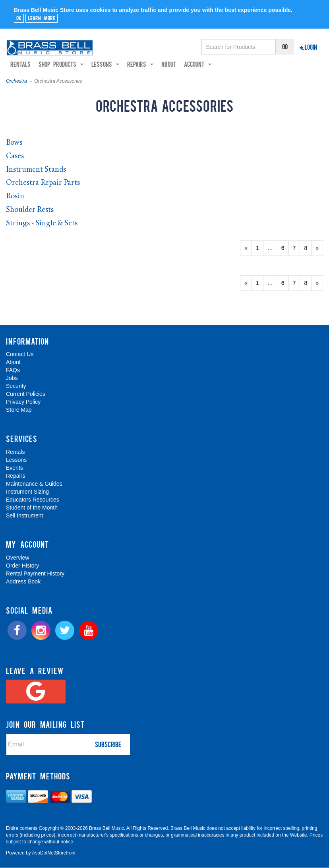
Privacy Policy (23, 402)
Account (198, 64)
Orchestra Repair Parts (43, 183)
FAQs (13, 370)
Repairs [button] (140, 64)
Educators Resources (33, 500)
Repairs (15, 476)
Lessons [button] (105, 64)
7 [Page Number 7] (297, 248)
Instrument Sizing (27, 492)
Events (15, 468)
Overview (17, 558)
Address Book (23, 582)
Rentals (20, 64)
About (169, 64)
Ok (19, 18)
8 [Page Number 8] (308, 248)
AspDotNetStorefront (54, 853)
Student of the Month (32, 508)
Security (16, 386)
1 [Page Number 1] (260, 248)
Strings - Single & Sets (42, 224)
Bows (14, 143)
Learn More (42, 18)
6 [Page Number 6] (285, 248)
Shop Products (61, 64)
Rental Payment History (35, 574)
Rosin (15, 197)
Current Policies (26, 394)
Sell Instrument (24, 516)
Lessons (16, 460)
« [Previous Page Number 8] (248, 250)
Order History (22, 566)
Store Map (19, 410)
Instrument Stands (36, 170)
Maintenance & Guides (34, 484)
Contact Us (20, 355)
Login (308, 47)
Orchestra (16, 81)
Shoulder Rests (30, 210)
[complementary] (266, 824)
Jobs (12, 378)
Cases (15, 157)
